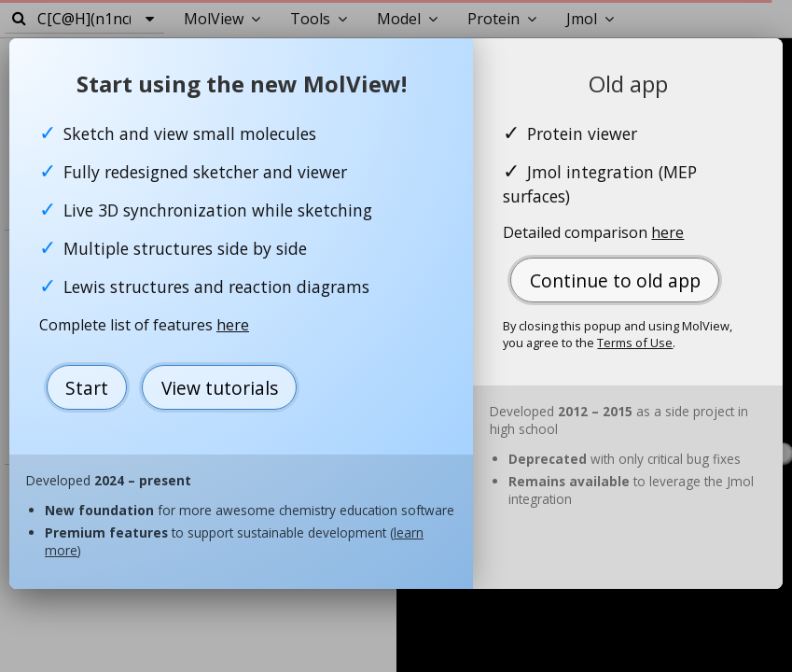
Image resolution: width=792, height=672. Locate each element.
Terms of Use (635, 343)
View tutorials (220, 388)
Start (87, 388)
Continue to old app (615, 280)
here (233, 325)
